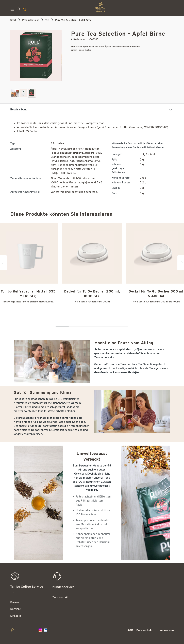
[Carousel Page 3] (75, 327)
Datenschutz (145, 630)
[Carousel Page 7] (102, 327)
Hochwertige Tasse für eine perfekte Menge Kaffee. (28, 302)
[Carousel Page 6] (95, 327)
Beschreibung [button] (91, 110)
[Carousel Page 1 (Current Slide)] (62, 327)
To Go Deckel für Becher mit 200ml (92, 302)
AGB (130, 630)
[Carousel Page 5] (89, 327)
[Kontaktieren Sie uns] (25, 10)
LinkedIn (16, 616)
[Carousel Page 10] (122, 327)
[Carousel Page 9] (115, 327)
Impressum (167, 630)
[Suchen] (19, 10)
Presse (15, 602)
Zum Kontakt (60, 597)
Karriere (16, 609)
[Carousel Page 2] (69, 327)
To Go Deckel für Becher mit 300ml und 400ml (156, 302)
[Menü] (13, 10)
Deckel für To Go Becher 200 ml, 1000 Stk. (92, 294)
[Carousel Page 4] (82, 327)
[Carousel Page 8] (108, 327)
